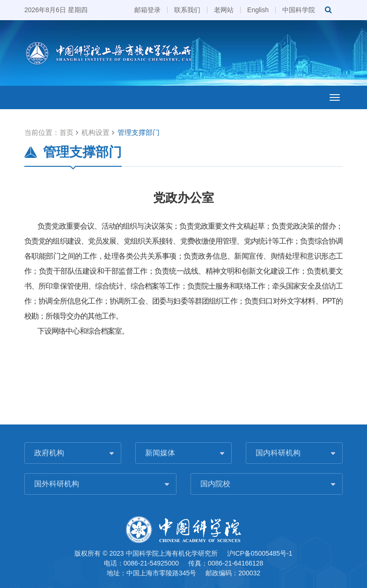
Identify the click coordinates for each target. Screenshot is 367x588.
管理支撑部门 (139, 132)
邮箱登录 (147, 10)
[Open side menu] (335, 97)
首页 (66, 132)
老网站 (224, 10)
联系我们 (187, 10)
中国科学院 (299, 10)
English (258, 10)
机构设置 (95, 132)
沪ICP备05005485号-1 (260, 553)
